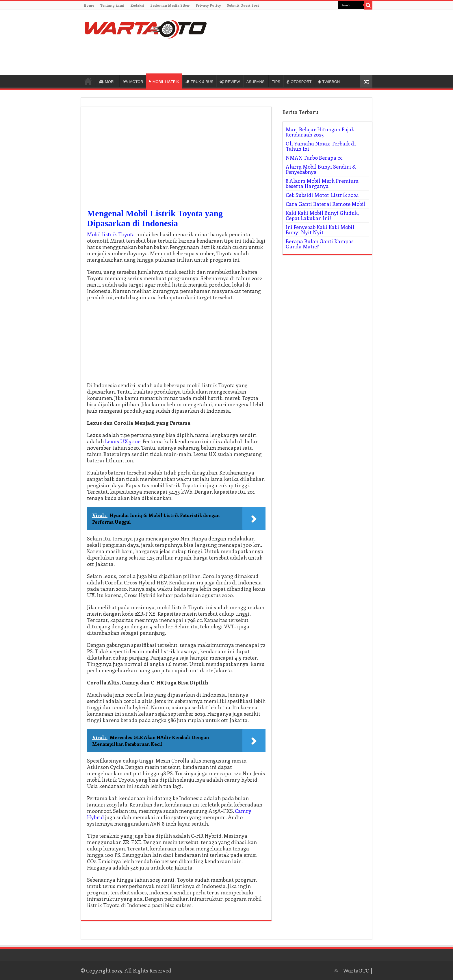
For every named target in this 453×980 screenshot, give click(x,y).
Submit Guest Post (243, 5)
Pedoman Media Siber (170, 5)
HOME (88, 81)
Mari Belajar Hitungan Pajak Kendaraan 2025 (320, 132)
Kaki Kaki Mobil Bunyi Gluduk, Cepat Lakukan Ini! (322, 215)
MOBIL (108, 82)
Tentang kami (112, 5)
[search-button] (368, 5)
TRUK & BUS (199, 82)
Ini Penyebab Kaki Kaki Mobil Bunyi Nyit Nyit (320, 230)
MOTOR (133, 82)
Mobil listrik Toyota (111, 234)
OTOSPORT (299, 82)
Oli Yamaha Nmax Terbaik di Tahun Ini (321, 146)
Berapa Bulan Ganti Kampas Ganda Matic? (320, 244)
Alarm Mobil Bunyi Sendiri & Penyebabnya (321, 169)
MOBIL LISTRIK (164, 82)
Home (89, 5)
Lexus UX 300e (123, 441)
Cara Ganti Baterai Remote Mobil (326, 204)
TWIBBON (329, 82)
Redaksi (137, 5)
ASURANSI (256, 82)
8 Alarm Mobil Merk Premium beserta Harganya (322, 183)
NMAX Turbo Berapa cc (314, 158)
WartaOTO (356, 970)
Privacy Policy (208, 5)
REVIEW (230, 82)
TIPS (276, 82)
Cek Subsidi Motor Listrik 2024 (322, 195)
